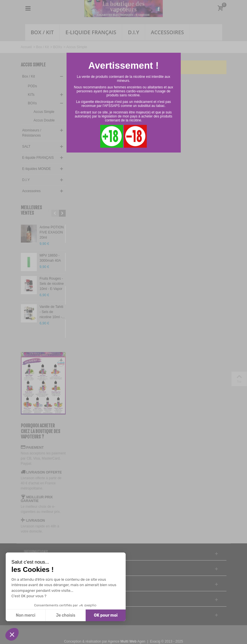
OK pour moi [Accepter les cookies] (106, 615)
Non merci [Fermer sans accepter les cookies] (25, 615)
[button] (12, 634)
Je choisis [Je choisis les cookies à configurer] (66, 615)
